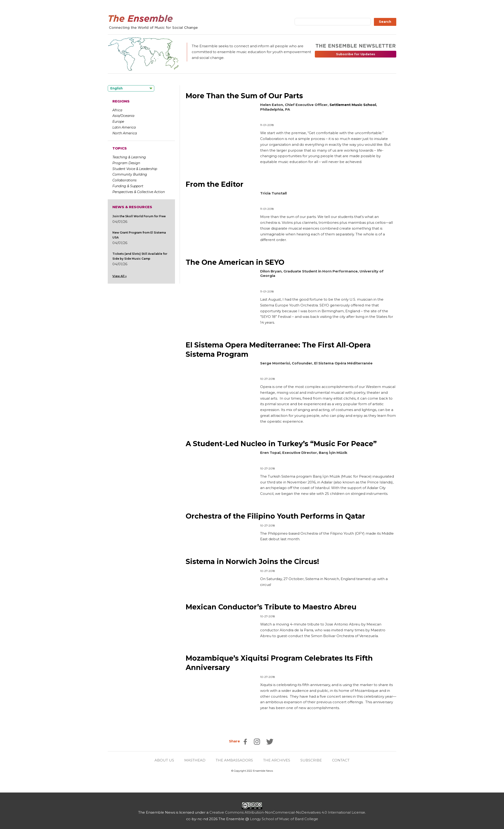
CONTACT (341, 758)
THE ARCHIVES (277, 758)
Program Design (126, 163)
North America (125, 133)
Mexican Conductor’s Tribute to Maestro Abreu (271, 605)
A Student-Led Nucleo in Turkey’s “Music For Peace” (281, 443)
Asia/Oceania (123, 116)
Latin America (124, 127)
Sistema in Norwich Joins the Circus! (252, 560)
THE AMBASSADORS (234, 758)
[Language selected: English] (131, 88)
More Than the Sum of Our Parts (244, 96)
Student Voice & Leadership (135, 169)
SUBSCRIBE (311, 758)
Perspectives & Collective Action (139, 192)
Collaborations (124, 180)
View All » (119, 276)
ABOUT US (164, 758)
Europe (118, 122)
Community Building (130, 174)
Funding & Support (128, 186)
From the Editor (215, 184)
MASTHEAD (195, 758)
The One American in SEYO (235, 262)
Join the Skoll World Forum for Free (139, 216)
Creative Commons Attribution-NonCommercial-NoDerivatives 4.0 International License (287, 810)
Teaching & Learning (129, 157)
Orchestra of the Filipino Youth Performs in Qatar (275, 515)
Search (385, 22)
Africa (117, 110)
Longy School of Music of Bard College (284, 816)
